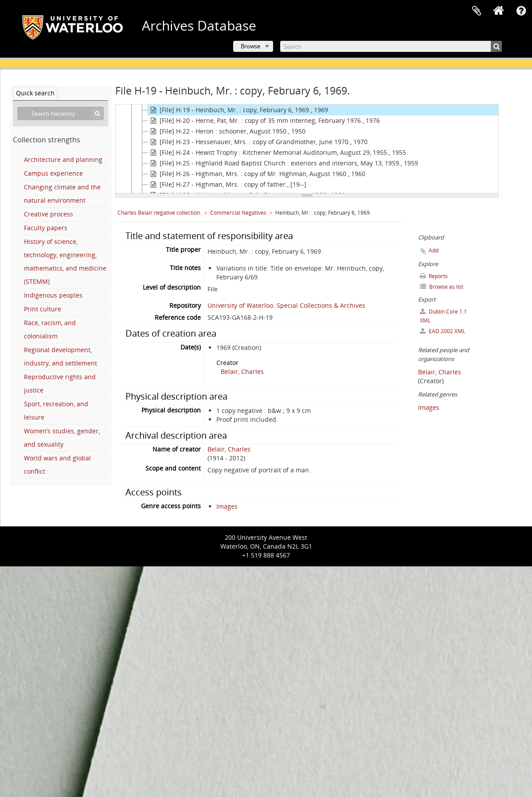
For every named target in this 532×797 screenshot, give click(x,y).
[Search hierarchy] (61, 114)
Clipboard (477, 11)
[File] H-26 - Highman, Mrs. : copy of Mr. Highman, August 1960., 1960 (257, 174)
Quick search (35, 93)
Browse (250, 46)
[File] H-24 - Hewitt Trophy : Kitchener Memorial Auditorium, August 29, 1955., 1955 (277, 153)
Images (227, 506)
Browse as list (442, 287)
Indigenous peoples (53, 295)
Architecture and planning (63, 159)
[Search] (391, 46)
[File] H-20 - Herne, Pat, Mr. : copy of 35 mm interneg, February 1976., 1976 (264, 121)
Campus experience (53, 173)
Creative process (49, 214)
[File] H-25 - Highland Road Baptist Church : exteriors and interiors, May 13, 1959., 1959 (283, 163)
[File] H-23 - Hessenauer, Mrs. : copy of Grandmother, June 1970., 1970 (258, 142)
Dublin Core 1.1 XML (443, 316)
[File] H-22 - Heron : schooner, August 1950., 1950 (227, 131)
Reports (434, 276)
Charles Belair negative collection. (159, 213)
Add (434, 250)
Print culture (43, 309)
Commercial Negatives (238, 213)
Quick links (521, 11)
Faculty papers (46, 228)
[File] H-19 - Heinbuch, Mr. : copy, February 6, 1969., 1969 (238, 110)
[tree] (307, 149)
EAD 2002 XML (442, 331)
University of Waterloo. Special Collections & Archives (286, 305)
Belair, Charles (242, 371)
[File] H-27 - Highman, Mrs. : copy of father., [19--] (227, 185)
